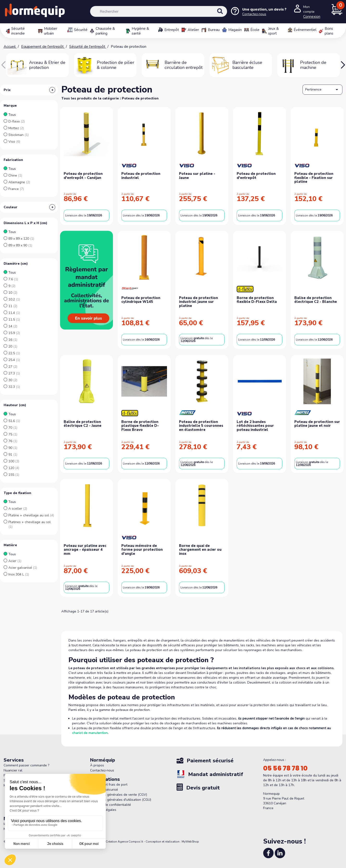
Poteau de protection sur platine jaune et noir (317, 424)
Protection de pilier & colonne (116, 65)
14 (13, 326)
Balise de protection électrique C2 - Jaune (83, 424)
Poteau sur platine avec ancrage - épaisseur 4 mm (85, 550)
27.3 (14, 373)
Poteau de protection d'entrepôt (256, 176)
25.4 (14, 360)
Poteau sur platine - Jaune (197, 176)
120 (14, 468)
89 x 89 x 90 (20, 245)
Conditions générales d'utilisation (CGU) (121, 800)
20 (13, 346)
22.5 (14, 353)
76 (13, 441)
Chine (15, 175)
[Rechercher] (159, 11)
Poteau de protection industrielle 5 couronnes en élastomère (201, 426)
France (16, 189)
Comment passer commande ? (26, 765)
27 (13, 367)
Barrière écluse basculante (247, 65)
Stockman (19, 135)
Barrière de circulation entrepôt (184, 65)
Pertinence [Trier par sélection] (322, 90)
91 (13, 455)
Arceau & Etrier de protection (47, 65)
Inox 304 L (19, 574)
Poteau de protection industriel (141, 176)
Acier (15, 561)
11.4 (14, 313)
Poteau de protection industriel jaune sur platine (198, 302)
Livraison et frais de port (109, 785)
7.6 (13, 279)
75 (13, 434)
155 (14, 475)
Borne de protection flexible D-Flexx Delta (257, 300)
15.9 (14, 333)
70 (13, 428)
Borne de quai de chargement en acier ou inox (200, 550)
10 (13, 293)
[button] (343, 65)
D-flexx (17, 121)
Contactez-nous (102, 770)
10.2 (14, 299)
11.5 (14, 320)
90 (13, 448)
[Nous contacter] (258, 12)
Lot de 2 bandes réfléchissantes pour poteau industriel (255, 426)
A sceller (18, 509)
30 (13, 380)
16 (13, 340)
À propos (97, 765)
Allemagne (19, 182)
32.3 (14, 387)
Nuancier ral (13, 770)
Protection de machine (313, 65)
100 (14, 461)
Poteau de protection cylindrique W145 (141, 300)
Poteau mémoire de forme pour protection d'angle (142, 550)
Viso (14, 142)
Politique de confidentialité (111, 805)
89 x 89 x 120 (21, 239)
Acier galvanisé (23, 568)
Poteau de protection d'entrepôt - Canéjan (83, 176)
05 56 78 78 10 (285, 768)
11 (13, 306)
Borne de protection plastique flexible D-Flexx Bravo (140, 426)
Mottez (16, 128)
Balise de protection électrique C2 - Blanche (316, 300)
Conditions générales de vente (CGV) (119, 795)
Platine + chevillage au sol (31, 515)
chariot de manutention (90, 733)
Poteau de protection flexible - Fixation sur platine (314, 178)
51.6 (14, 421)
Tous (12, 115)
